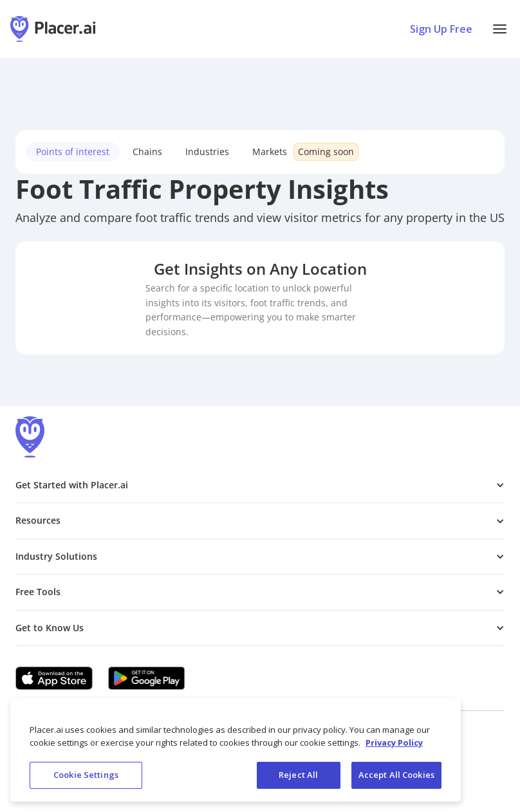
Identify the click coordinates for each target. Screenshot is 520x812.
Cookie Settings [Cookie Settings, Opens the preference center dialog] (86, 775)
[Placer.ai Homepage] (53, 29)
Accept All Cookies (396, 775)
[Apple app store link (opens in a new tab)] (54, 678)
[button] (499, 29)
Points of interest (73, 152)
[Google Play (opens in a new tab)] (147, 678)
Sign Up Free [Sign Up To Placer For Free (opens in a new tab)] (441, 29)
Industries (207, 152)
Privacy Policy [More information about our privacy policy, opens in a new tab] (394, 743)
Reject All (298, 775)
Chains (147, 152)
